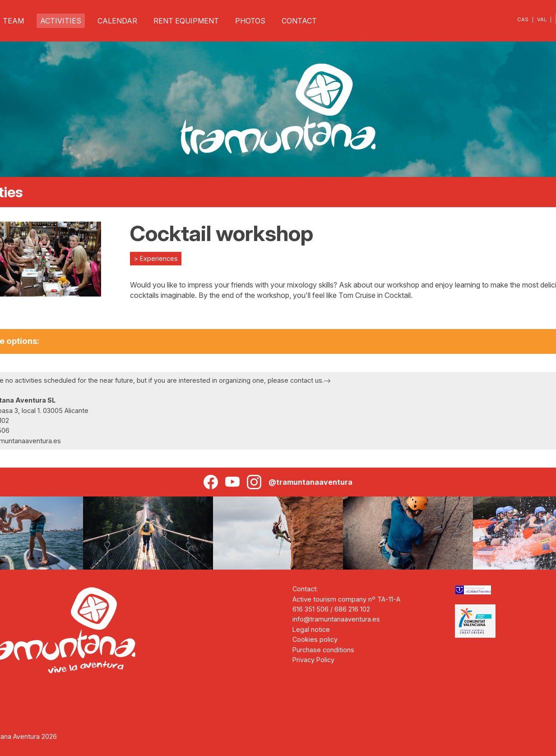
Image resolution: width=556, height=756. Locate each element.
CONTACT (299, 21)
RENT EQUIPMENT (186, 21)
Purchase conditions (323, 650)
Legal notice (311, 629)
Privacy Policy (313, 660)
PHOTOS (250, 21)
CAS (523, 19)
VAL (542, 19)
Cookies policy (315, 639)
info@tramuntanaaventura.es (336, 619)
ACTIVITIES (61, 21)
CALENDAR (117, 21)
